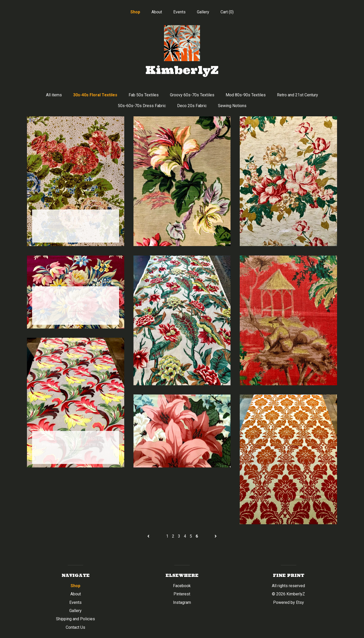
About (157, 12)
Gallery (203, 12)
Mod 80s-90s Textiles (246, 95)
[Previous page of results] (149, 536)
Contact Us (75, 627)
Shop (135, 12)
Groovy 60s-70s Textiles (192, 95)
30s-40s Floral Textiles (95, 95)
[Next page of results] (216, 536)
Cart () (227, 12)
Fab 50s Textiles (144, 95)
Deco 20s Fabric (192, 106)
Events (179, 12)
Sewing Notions (232, 106)
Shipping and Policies (75, 619)
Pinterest (182, 594)
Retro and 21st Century (298, 95)
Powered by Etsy (289, 602)
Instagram (182, 602)
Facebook (182, 586)
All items (54, 95)
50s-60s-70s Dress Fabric (142, 106)
